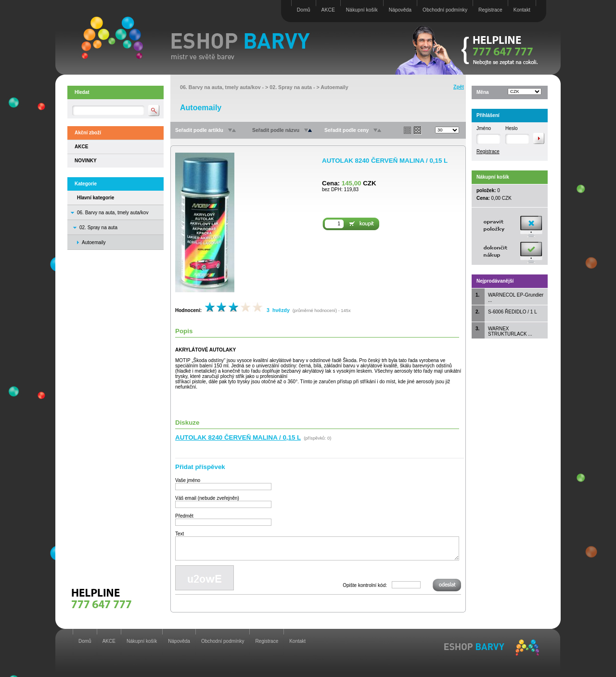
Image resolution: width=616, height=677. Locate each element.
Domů (304, 10)
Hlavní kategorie (96, 198)
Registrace (490, 10)
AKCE (328, 10)
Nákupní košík (362, 10)
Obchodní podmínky (445, 10)
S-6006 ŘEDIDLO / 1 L (513, 312)
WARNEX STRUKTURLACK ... (510, 331)
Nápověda (400, 10)
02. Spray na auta (98, 228)
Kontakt (522, 10)
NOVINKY (86, 161)
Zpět (459, 87)
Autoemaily (334, 87)
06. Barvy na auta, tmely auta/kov (113, 213)
